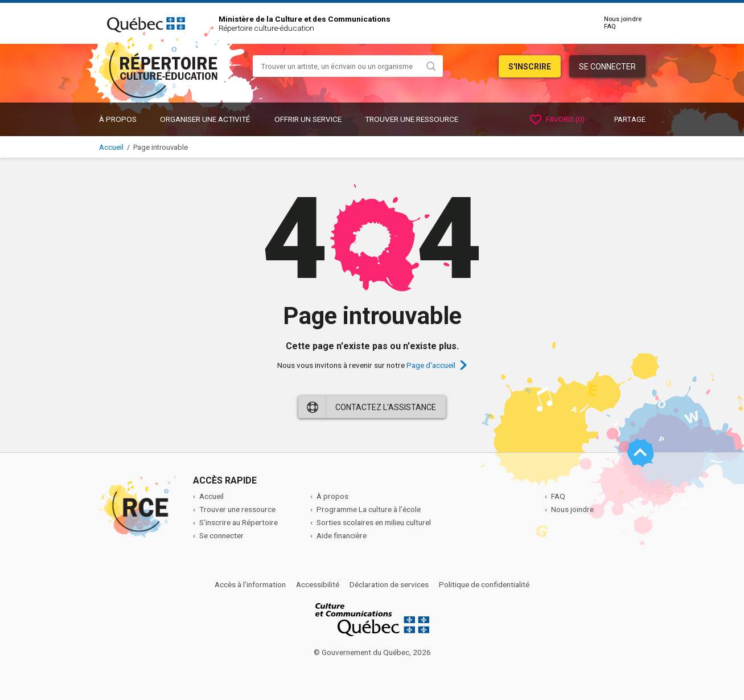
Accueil (111, 147)
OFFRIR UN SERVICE (308, 119)
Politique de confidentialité (484, 584)
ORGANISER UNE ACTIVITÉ (205, 119)
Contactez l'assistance (386, 407)
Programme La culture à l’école (369, 509)
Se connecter (607, 67)
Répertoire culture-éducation (266, 28)
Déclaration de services (389, 584)
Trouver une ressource (412, 119)
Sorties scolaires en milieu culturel (374, 522)
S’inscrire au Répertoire (239, 522)
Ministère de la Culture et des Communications (305, 19)
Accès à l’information (250, 584)
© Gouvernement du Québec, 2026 (372, 652)
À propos (118, 119)
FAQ (610, 26)
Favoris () (557, 119)
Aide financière (342, 535)
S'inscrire (530, 67)
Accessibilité (318, 584)
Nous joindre (623, 19)
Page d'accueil (431, 365)
